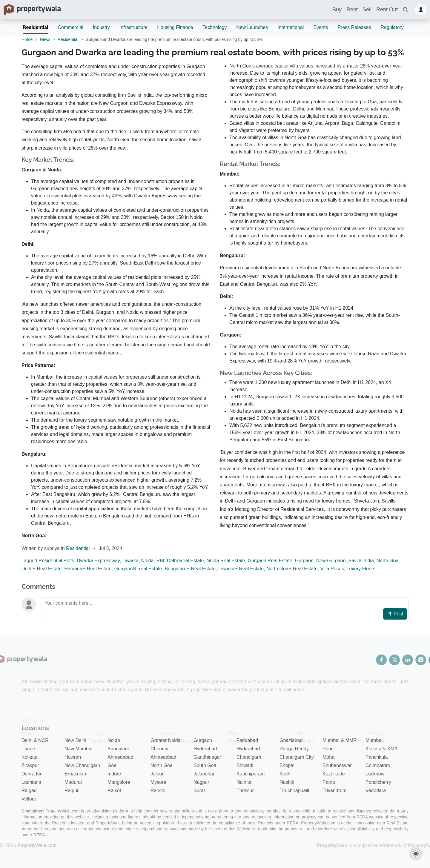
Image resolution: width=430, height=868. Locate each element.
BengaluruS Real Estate (190, 569)
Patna (329, 782)
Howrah (73, 757)
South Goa (205, 765)
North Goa (388, 561)
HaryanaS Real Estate (88, 569)
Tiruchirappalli (294, 791)
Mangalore (119, 782)
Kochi (285, 774)
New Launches (252, 27)
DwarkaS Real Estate (241, 569)
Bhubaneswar (337, 765)
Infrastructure (133, 27)
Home (27, 39)
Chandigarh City (297, 757)
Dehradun (32, 774)
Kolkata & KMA (382, 749)
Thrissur (245, 791)
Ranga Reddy (294, 749)
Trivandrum (334, 791)
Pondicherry (378, 782)
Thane (28, 749)
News (45, 39)
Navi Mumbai (78, 749)
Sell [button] (367, 10)
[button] (405, 10)
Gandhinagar (207, 757)
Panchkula (377, 757)
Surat (199, 791)
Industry (101, 27)
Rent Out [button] (387, 10)
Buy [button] (337, 10)
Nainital (244, 782)
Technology (215, 27)
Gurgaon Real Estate (270, 561)
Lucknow (375, 774)
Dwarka (130, 561)
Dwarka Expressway (98, 561)
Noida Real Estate (226, 561)
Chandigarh (249, 757)
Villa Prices (332, 569)
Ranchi (158, 791)
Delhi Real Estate (185, 561)
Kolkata (29, 757)
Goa (112, 765)
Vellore (29, 799)
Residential (35, 27)
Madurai (73, 782)
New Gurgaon (331, 561)
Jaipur (157, 774)
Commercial (70, 27)
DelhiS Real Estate (42, 569)
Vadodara (376, 791)
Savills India (361, 561)
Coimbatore (378, 765)
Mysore (158, 782)
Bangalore (118, 749)
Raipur (72, 791)
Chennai (159, 749)
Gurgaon (304, 561)
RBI (160, 561)
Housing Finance (175, 27)
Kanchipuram (251, 774)
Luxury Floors (361, 569)
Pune (328, 749)
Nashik (287, 782)
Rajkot (114, 791)
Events (321, 27)
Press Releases (354, 27)
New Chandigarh (82, 765)
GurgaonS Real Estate (138, 569)
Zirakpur (30, 765)
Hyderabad (205, 749)
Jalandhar (204, 774)
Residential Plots (56, 561)
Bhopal (287, 765)
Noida (148, 561)
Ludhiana (31, 782)
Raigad (29, 791)
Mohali (330, 757)
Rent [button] (352, 10)
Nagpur (201, 782)
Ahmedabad (120, 757)
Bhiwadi (245, 765)
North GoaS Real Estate (292, 569)
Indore (114, 774)
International (291, 27)
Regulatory (392, 27)
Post (395, 614)
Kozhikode (334, 774)
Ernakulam (76, 774)
